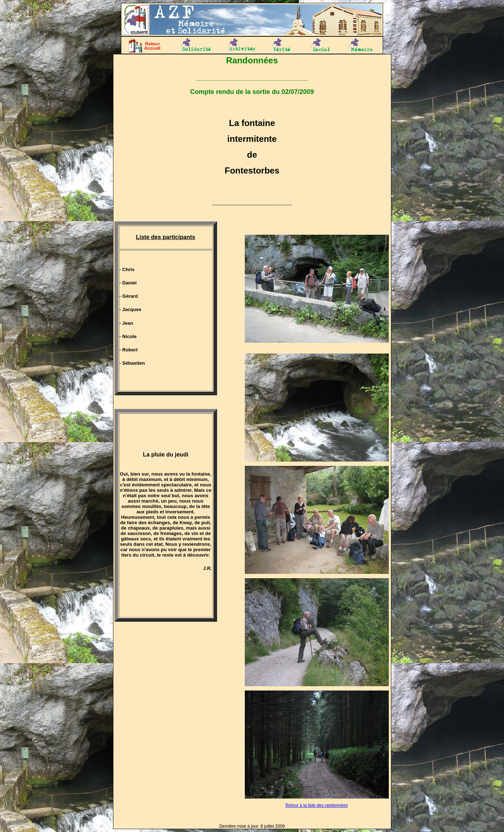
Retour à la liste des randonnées (317, 805)
